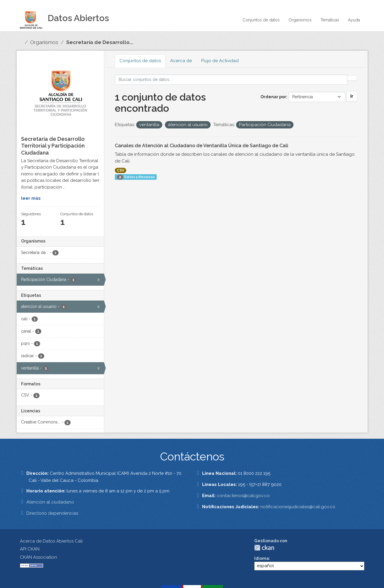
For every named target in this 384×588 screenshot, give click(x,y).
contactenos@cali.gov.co (243, 496)
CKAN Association (39, 557)
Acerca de (181, 61)
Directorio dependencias (52, 513)
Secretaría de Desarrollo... (100, 42)
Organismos (300, 20)
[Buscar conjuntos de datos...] (231, 80)
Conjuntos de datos (261, 20)
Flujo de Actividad (220, 61)
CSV (121, 170)
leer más (31, 198)
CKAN (264, 548)
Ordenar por (273, 97)
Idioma (262, 558)
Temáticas (330, 20)
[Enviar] (352, 78)
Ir (352, 96)
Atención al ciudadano (50, 502)
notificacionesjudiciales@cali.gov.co (298, 507)
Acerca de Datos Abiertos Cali (51, 541)
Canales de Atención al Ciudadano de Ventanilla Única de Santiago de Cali (202, 146)
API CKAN (30, 549)
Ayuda (354, 20)
